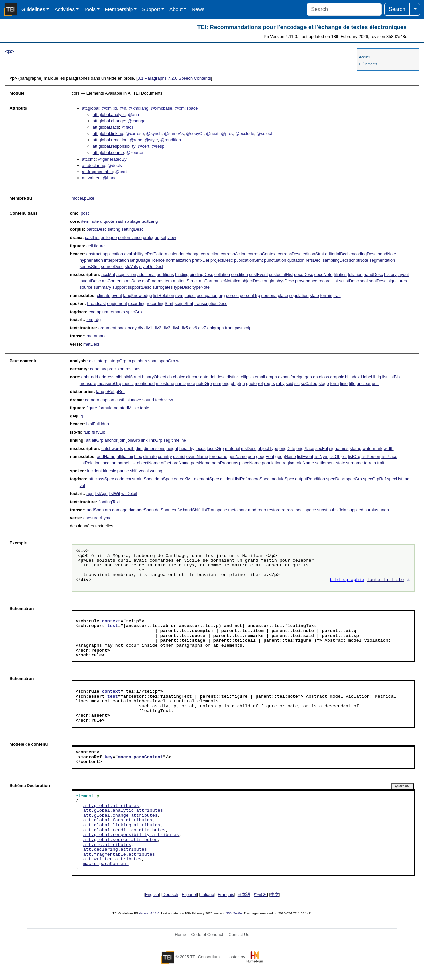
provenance (306, 281)
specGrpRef (374, 479)
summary (103, 287)
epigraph (216, 328)
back (122, 328)
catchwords (112, 448)
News (198, 9)
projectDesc (222, 260)
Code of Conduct (207, 934)
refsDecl (314, 260)
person (232, 295)
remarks (117, 312)
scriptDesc (349, 281)
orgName (181, 463)
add (95, 377)
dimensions (155, 448)
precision (116, 369)
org (222, 295)
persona (269, 295)
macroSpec (259, 479)
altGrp (98, 440)
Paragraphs (152, 78)
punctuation (275, 260)
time (344, 384)
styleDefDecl (151, 266)
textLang (150, 221)
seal (364, 281)
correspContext (262, 254)
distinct (233, 377)
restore (274, 510)
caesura (91, 518)
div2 (157, 328)
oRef (110, 392)
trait (337, 295)
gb (315, 377)
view (172, 238)
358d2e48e (234, 913)
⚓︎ (409, 580)
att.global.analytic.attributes (123, 811)
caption (107, 400)
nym (179, 295)
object (190, 295)
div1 (148, 328)
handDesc (373, 275)
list (385, 377)
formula (106, 408)
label (368, 377)
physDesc (285, 281)
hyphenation (91, 260)
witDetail (129, 493)
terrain (326, 295)
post (85, 213)
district (179, 456)
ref (261, 384)
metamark (96, 336)
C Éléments (368, 64)
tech (159, 400)
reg (267, 384)
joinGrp (133, 440)
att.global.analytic (109, 114)
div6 (193, 328)
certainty (98, 369)
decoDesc (304, 275)
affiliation (125, 456)
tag (407, 479)
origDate (287, 448)
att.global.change (109, 121)
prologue (151, 238)
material (233, 448)
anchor (111, 440)
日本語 (244, 894)
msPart (206, 281)
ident (229, 479)
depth (129, 448)
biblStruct (132, 377)
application (113, 254)
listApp (101, 493)
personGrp (250, 295)
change (193, 254)
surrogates (163, 287)
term (335, 384)
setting (114, 229)
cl (94, 361)
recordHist (328, 281)
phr (141, 361)
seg (167, 440)
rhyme (106, 518)
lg (379, 377)
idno (105, 424)
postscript (244, 328)
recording (137, 303)
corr (195, 377)
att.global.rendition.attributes (125, 830)
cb (170, 377)
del (212, 377)
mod (252, 510)
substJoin (338, 510)
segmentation (382, 260)
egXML (186, 479)
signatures (397, 281)
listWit (114, 493)
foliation (355, 275)
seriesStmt (90, 266)
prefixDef (201, 260)
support (119, 287)
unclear (364, 384)
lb (375, 377)
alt (88, 440)
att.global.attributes (111, 806)
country (165, 456)
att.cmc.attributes (107, 845)
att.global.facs (106, 127)
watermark (372, 448)
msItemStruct (185, 281)
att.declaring (94, 165)
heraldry (187, 448)
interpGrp (117, 361)
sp (127, 221)
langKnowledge (138, 295)
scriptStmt (184, 303)
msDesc (133, 281)
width (389, 448)
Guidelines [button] (33, 9)
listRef (241, 479)
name (181, 384)
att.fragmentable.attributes (119, 855)
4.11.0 (155, 913)
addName (106, 456)
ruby (280, 384)
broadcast (96, 303)
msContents (113, 281)
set (163, 238)
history (390, 275)
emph (272, 377)
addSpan (95, 510)
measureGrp (109, 384)
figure (99, 246)
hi (347, 377)
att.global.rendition (110, 140)
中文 (275, 894)
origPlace (305, 448)
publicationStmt (248, 260)
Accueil (365, 57)
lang (100, 392)
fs (93, 432)
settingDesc (133, 229)
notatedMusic (126, 408)
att (91, 479)
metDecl (91, 344)
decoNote (323, 275)
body (132, 328)
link (144, 440)
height (172, 448)
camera (92, 400)
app (90, 493)
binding (182, 275)
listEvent (305, 456)
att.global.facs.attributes (118, 820)
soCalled (309, 384)
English (152, 894)
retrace (288, 510)
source (86, 287)
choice (179, 377)
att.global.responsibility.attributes (131, 835)
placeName (250, 463)
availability (134, 254)
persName (201, 463)
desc (221, 377)
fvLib (101, 432)
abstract (94, 254)
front (229, 328)
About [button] (176, 9)
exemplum (99, 312)
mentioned (145, 384)
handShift (192, 510)
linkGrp (156, 440)
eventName (197, 456)
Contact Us (239, 934)
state (314, 295)
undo (384, 510)
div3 (166, 328)
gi (222, 479)
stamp (356, 448)
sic (297, 384)
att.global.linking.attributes (122, 825)
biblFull (93, 424)
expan (284, 377)
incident (94, 471)
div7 (202, 328)
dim (139, 448)
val (82, 486)
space (310, 510)
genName (238, 456)
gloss (324, 377)
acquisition (126, 275)
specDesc (335, 479)
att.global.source (108, 152)
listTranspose (214, 510)
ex (174, 510)
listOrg (354, 456)
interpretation (116, 260)
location (109, 463)
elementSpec (207, 479)
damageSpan (141, 510)
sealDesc (378, 281)
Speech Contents (189, 78)
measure (88, 384)
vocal (144, 471)
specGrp (134, 312)
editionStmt (313, 254)
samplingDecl (335, 260)
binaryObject (154, 377)
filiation (340, 275)
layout (403, 275)
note (95, 221)
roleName (305, 463)
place (283, 295)
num (217, 384)
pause (123, 471)
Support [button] (151, 9)
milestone (165, 384)
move (136, 400)
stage (135, 221)
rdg (98, 320)
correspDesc (290, 254)
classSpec (104, 479)
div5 (184, 328)
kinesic (109, 471)
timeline (179, 440)
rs (273, 384)
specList (395, 479)
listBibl (395, 377)
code (120, 479)
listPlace (389, 456)
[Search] (344, 9)
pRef (120, 392)
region (289, 463)
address (107, 377)
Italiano (207, 894)
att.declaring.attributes (115, 850)
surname (354, 463)
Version (144, 913)
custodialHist (281, 275)
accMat (108, 275)
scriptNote (359, 260)
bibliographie (347, 580)
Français (226, 894)
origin (269, 281)
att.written (91, 178)
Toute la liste (386, 580)
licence (158, 260)
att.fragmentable (97, 172)
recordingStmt (160, 303)
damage (120, 510)
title (352, 384)
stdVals (131, 266)
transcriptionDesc (211, 303)
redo (262, 510)
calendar (176, 254)
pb (233, 384)
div (140, 328)
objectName (148, 463)
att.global (91, 108)
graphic (337, 377)
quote (109, 221)
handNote (387, 254)
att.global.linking (108, 134)
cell (90, 246)
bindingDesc (201, 275)
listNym (321, 456)
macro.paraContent (140, 757)
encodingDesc (363, 254)
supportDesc (139, 287)
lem (90, 320)
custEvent (258, 275)
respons (133, 369)
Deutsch (170, 894)
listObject (338, 456)
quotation (296, 260)
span (153, 361)
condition (239, 275)
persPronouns (225, 463)
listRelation (164, 295)
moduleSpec (282, 479)
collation (222, 275)
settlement (325, 463)
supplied (355, 510)
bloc (138, 456)
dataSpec (164, 479)
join (122, 440)
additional (147, 275)
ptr (239, 384)
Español (189, 894)
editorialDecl (337, 254)
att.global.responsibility (114, 146)
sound (148, 400)
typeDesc (183, 287)
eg (176, 479)
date (204, 377)
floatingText (109, 502)
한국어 (260, 894)
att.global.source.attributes (121, 840)
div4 (175, 328)
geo (251, 456)
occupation (207, 295)
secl (300, 510)
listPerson (371, 456)
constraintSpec (140, 479)
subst (322, 510)
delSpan (163, 510)
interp (102, 361)
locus (201, 448)
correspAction (234, 254)
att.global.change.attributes (121, 816)
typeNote (201, 287)
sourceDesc (112, 266)
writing (156, 471)
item (85, 221)
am (108, 510)
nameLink (127, 463)
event (117, 295)
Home (180, 934)
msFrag (149, 281)
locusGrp (215, 448)
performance (130, 238)
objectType (268, 448)
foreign (297, 377)
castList (92, 238)
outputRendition (310, 479)
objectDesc (252, 281)
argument (107, 328)
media (128, 384)
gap (308, 377)
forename (218, 456)
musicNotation (227, 281)
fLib (87, 432)
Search (397, 9)
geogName (286, 456)
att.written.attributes (113, 859)
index (355, 377)
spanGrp (167, 361)
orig (226, 384)
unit (375, 384)
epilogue (109, 238)
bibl (119, 377)
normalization (179, 260)
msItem (165, 281)
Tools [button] (90, 9)
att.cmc (89, 159)
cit (188, 377)
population (299, 295)
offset (166, 463)
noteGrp (204, 384)
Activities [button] (64, 9)
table (145, 408)
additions (165, 275)
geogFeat (265, 456)
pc (134, 361)
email (260, 377)
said (119, 221)
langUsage (140, 260)
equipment (117, 303)
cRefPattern (156, 254)
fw (179, 510)
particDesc (96, 229)
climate (104, 295)
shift (134, 471)
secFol (322, 448)
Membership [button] (119, 9)
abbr (86, 377)
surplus (371, 510)
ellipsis (247, 377)
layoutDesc (90, 281)
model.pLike (83, 198)
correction (210, 254)
